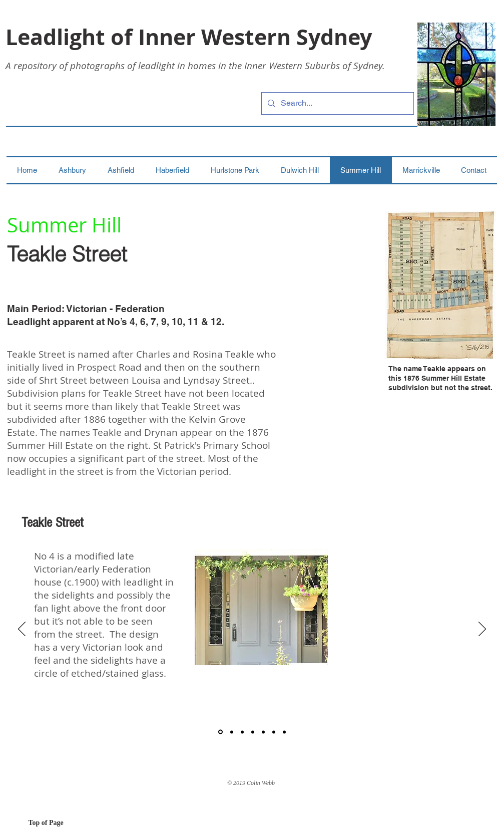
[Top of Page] (64, 823)
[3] (242, 732)
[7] (284, 732)
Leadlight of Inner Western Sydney (189, 37)
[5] (263, 732)
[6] (274, 732)
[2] (232, 732)
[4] (253, 732)
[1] (220, 732)
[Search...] (337, 103)
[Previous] (22, 630)
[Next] (482, 630)
